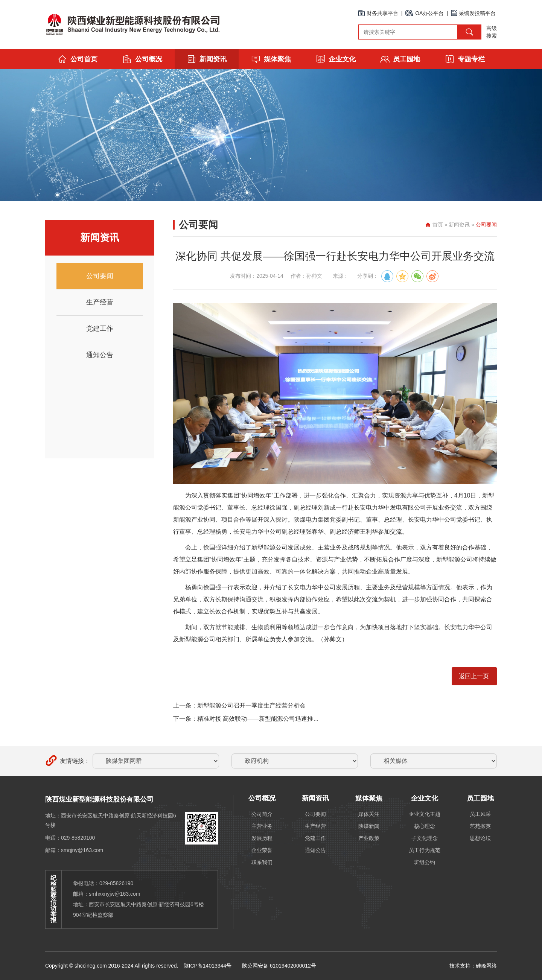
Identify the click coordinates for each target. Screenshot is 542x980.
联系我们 (262, 862)
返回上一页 (474, 676)
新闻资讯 (207, 59)
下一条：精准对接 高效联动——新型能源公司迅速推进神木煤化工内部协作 (273, 719)
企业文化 (336, 59)
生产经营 (100, 302)
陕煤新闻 (369, 826)
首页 (438, 225)
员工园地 (400, 59)
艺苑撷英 (480, 826)
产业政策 (369, 838)
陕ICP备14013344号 (208, 966)
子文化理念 (425, 838)
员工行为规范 (425, 850)
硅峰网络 (486, 966)
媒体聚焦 (271, 59)
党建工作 (100, 329)
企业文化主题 (425, 814)
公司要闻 (100, 276)
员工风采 (480, 814)
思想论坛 (480, 838)
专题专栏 (465, 59)
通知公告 (100, 355)
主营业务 (262, 826)
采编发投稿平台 (473, 13)
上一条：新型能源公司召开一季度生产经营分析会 (239, 705)
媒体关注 (369, 814)
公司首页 (78, 59)
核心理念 (425, 826)
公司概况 (142, 59)
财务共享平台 (378, 13)
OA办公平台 (425, 13)
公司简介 (262, 814)
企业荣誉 (262, 850)
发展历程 (262, 838)
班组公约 (425, 862)
